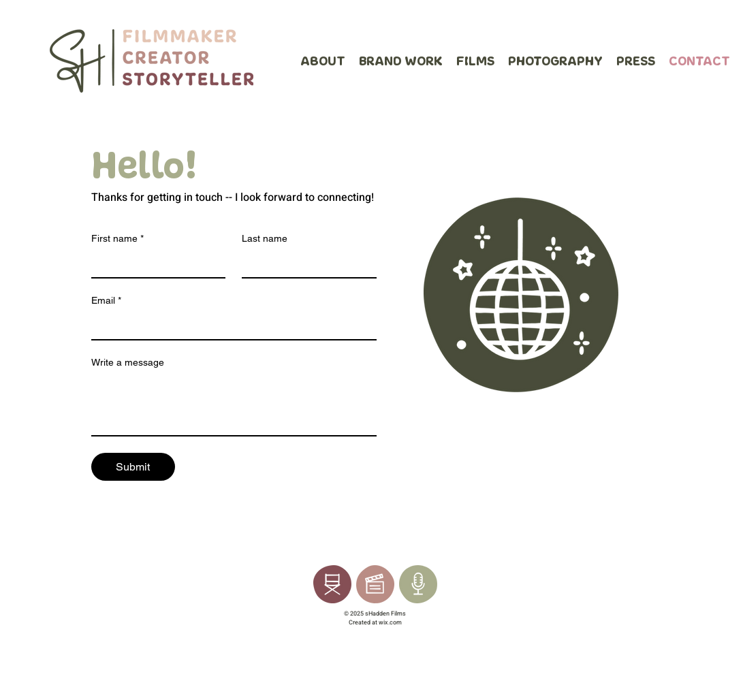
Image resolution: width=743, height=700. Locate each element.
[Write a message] (234, 404)
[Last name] (305, 264)
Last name (265, 238)
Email (106, 301)
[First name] (155, 264)
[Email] (230, 325)
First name (117, 239)
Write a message (128, 362)
